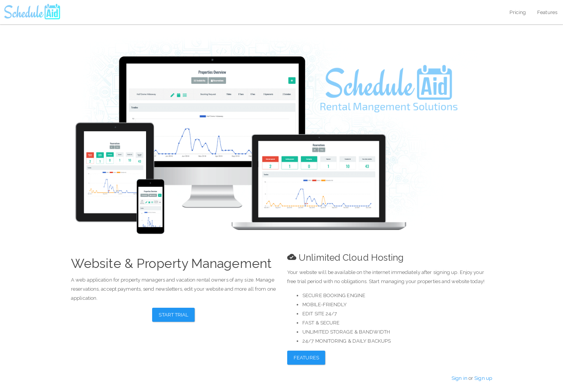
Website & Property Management (171, 263)
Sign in (459, 378)
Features (547, 12)
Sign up (483, 378)
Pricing (518, 12)
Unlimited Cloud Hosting (345, 257)
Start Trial (173, 315)
